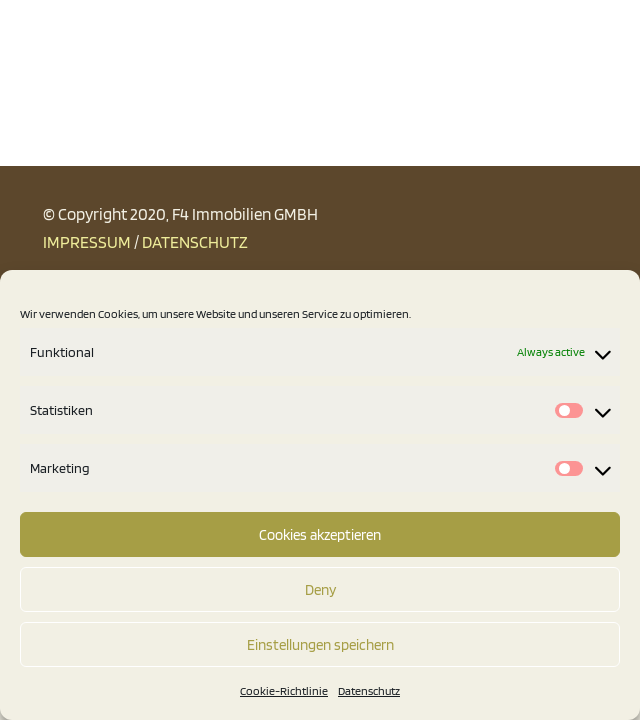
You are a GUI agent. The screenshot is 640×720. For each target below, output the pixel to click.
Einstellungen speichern (320, 645)
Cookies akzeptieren (320, 535)
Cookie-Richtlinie (284, 690)
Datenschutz (369, 690)
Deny (320, 590)
